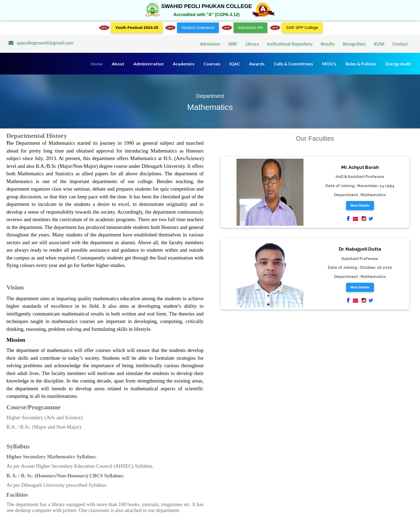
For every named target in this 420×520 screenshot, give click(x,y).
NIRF (233, 44)
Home (97, 64)
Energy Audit (398, 64)
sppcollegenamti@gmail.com (41, 43)
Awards (257, 64)
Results (328, 44)
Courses (212, 64)
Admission (210, 44)
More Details (360, 206)
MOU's (329, 64)
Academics (184, 64)
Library (252, 44)
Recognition (354, 44)
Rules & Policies (361, 64)
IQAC (235, 64)
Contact (400, 44)
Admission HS (250, 27)
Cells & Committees (293, 64)
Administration (149, 64)
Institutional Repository (290, 44)
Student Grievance (198, 27)
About (118, 64)
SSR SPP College (302, 27)
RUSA (379, 44)
